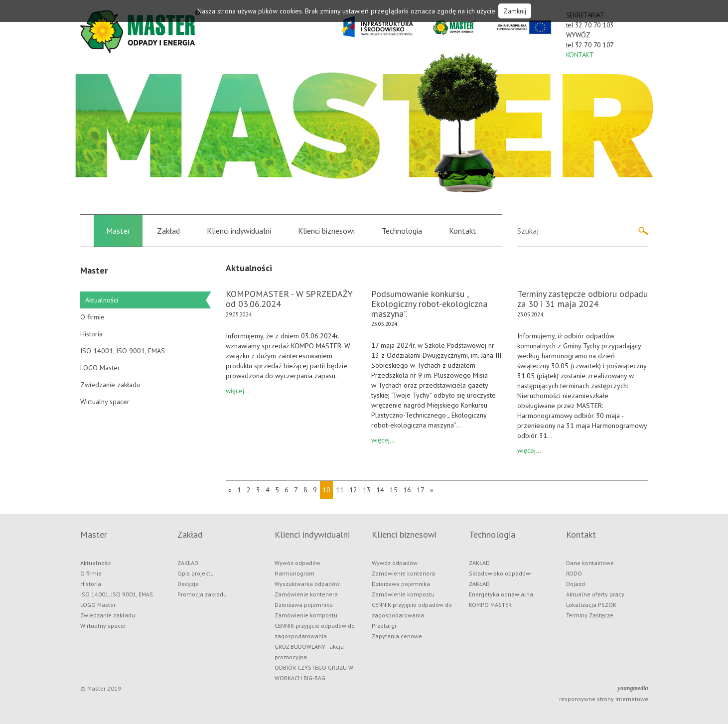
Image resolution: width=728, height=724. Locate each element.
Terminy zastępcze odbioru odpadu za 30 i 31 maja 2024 (582, 299)
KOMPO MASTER (490, 605)
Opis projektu (196, 573)
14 (380, 490)
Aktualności (102, 300)
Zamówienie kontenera (306, 594)
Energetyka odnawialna (501, 594)
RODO (574, 573)
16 (407, 490)
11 (340, 490)
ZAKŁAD (188, 563)
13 (367, 490)
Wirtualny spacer (105, 402)
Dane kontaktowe (590, 563)
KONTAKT (580, 55)
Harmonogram (294, 573)
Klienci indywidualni (239, 231)
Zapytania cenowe (397, 636)
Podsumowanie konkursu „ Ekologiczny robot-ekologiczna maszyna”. (429, 304)
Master (118, 231)
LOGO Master (100, 368)
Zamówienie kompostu (306, 615)
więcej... (238, 391)
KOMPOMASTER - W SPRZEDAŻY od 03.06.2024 (289, 299)
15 (394, 490)
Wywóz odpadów (297, 563)
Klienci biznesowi (326, 231)
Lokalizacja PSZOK (591, 605)
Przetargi (384, 626)
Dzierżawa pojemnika (304, 605)
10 (326, 490)
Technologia (402, 231)
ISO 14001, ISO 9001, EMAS (123, 351)
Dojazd (576, 584)
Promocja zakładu (202, 594)
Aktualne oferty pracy (595, 594)
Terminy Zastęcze (590, 615)
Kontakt (463, 231)
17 (421, 490)
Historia (91, 334)
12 (353, 490)
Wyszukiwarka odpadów (307, 584)
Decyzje (188, 584)
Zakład (168, 231)
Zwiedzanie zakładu (110, 385)
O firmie (92, 317)
